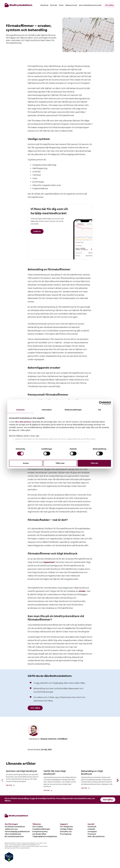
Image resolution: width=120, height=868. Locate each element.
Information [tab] (47, 410)
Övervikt (54, 5)
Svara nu (37, 231)
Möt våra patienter (96, 836)
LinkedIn (91, 829)
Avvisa (26, 463)
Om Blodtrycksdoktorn (15, 827)
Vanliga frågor (66, 829)
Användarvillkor (39, 834)
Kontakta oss (66, 832)
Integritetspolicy (40, 832)
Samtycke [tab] (20, 410)
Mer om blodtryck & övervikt (90, 5)
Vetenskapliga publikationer (17, 832)
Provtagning (66, 834)
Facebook (92, 827)
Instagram (92, 832)
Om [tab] (100, 410)
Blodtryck (44, 5)
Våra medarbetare (13, 834)
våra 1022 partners (23, 422)
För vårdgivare (66, 827)
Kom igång (109, 5)
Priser (61, 5)
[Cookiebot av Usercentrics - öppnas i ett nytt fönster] (101, 403)
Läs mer (11, 785)
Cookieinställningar (41, 829)
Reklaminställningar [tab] (73, 410)
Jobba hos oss (11, 829)
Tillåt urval (60, 463)
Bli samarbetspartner (14, 836)
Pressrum (92, 834)
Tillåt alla (94, 463)
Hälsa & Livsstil (71, 5)
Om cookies (38, 827)
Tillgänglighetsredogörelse (45, 836)
